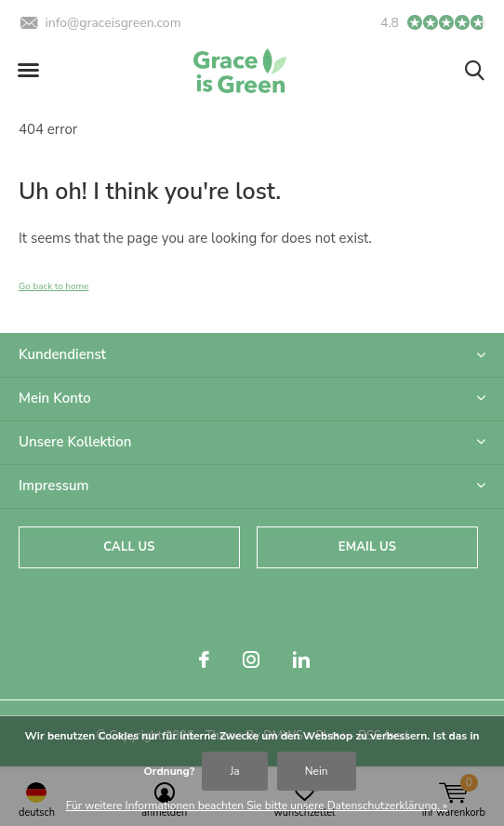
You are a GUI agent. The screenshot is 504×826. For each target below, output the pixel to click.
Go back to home (53, 286)
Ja (234, 771)
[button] (28, 71)
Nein (317, 771)
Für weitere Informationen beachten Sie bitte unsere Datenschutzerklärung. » (257, 806)
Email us (367, 547)
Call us (129, 547)
